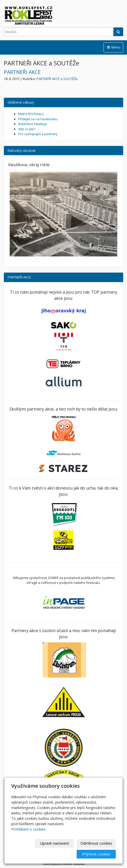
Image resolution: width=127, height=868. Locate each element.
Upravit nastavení (54, 843)
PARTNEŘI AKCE (22, 72)
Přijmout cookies (96, 854)
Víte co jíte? (27, 129)
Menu (113, 47)
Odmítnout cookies (96, 843)
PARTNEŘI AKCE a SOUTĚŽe (57, 79)
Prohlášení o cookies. (29, 829)
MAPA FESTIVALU (31, 114)
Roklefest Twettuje (33, 124)
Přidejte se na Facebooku (38, 119)
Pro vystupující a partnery (38, 134)
